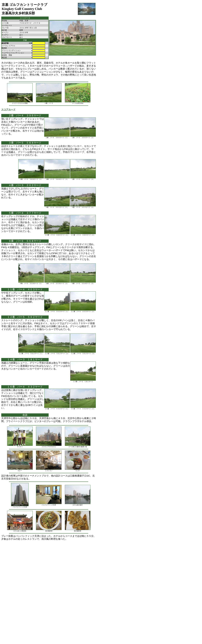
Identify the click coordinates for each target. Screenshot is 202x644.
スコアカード (8, 110)
